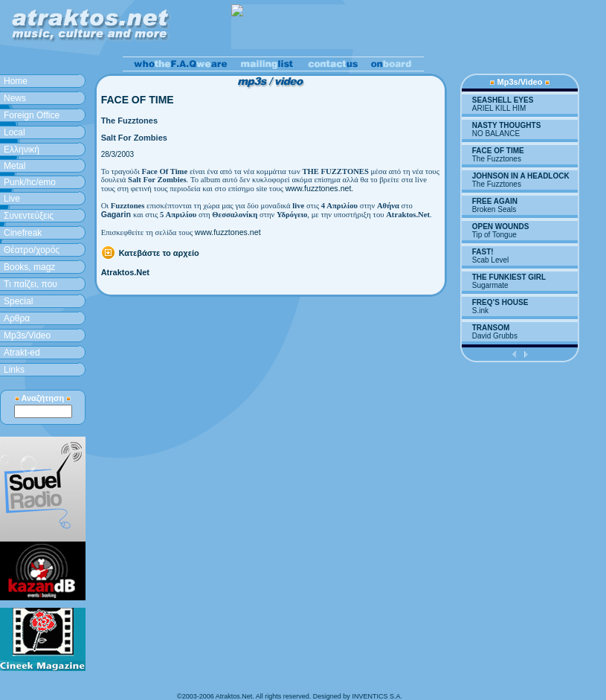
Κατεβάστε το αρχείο (159, 253)
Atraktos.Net (125, 272)
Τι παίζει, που (30, 284)
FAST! (483, 252)
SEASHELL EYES (503, 100)
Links (14, 370)
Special (18, 301)
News (15, 98)
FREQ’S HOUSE (500, 302)
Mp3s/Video (27, 335)
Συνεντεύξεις (29, 216)
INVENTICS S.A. (377, 696)
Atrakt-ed (22, 353)
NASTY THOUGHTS (507, 125)
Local (14, 132)
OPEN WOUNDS (501, 227)
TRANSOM (491, 328)
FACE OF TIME (498, 151)
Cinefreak (23, 233)
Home (16, 81)
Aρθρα (17, 318)
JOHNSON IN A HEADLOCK (521, 176)
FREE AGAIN (495, 201)
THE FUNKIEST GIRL (509, 277)
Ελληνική (22, 150)
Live (12, 199)
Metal (14, 166)
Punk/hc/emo (30, 182)
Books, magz (29, 267)
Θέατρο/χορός (32, 250)
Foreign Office (32, 115)
